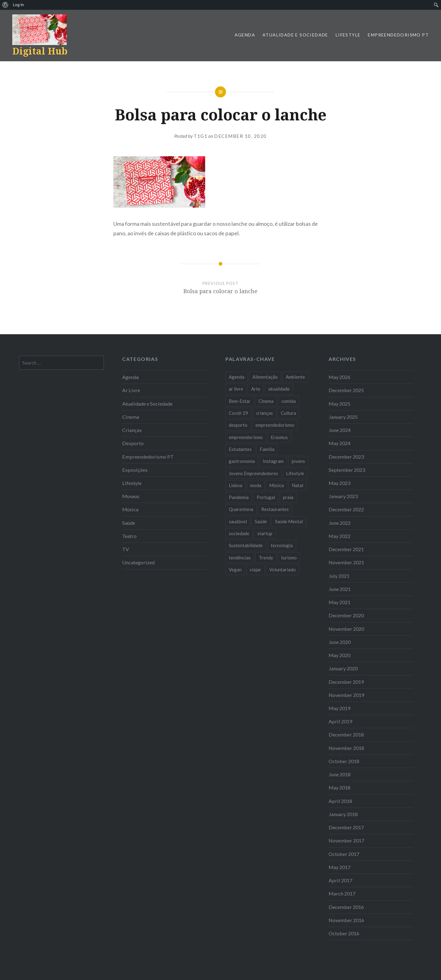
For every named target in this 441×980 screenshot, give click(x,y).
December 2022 (346, 509)
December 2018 (346, 734)
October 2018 (344, 761)
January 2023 (343, 496)
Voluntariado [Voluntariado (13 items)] (283, 569)
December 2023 (346, 457)
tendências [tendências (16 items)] (240, 558)
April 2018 (340, 801)
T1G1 (200, 136)
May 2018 (339, 787)
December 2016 (346, 907)
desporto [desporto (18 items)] (238, 425)
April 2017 (340, 880)
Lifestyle (348, 35)
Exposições (135, 470)
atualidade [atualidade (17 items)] (279, 389)
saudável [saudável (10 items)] (238, 521)
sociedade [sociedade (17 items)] (239, 533)
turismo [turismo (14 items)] (289, 558)
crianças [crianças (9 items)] (264, 413)
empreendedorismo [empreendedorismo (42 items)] (275, 425)
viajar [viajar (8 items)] (255, 569)
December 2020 (346, 615)
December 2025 (346, 390)
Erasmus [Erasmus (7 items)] (279, 437)
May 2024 (339, 443)
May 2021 (339, 602)
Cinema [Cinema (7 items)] (266, 401)
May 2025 (339, 404)
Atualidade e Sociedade (295, 35)
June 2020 (340, 642)
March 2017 (342, 893)
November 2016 (346, 920)
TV (126, 549)
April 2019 (340, 721)
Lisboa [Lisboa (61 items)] (236, 485)
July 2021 (339, 576)
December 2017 (346, 827)
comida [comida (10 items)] (289, 401)
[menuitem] (5, 5)
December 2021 (346, 549)
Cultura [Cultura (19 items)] (288, 413)
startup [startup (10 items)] (265, 533)
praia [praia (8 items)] (288, 497)
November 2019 (346, 695)
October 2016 (344, 933)
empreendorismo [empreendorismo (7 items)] (246, 437)
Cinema (131, 417)
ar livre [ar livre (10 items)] (236, 389)
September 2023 (347, 470)
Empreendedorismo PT (398, 35)
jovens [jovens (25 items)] (298, 461)
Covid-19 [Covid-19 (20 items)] (238, 413)
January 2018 (343, 814)
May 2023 (339, 483)
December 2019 (346, 682)
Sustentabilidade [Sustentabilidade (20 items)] (246, 545)
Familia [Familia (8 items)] (267, 449)
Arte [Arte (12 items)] (256, 389)
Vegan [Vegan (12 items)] (235, 569)
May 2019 (339, 708)
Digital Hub (40, 51)
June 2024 (340, 430)
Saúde (129, 523)
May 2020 (339, 655)
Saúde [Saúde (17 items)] (261, 521)
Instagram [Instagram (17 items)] (273, 461)
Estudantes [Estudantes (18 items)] (240, 449)
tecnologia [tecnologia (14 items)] (282, 545)
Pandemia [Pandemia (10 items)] (239, 497)
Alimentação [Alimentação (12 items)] (265, 377)
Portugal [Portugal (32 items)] (266, 497)
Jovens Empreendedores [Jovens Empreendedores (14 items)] (253, 473)
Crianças (132, 430)
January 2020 (343, 668)
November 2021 (346, 562)
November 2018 (346, 748)
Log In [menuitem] (18, 5)
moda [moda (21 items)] (256, 485)
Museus (131, 496)
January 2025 (343, 417)
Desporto (133, 443)
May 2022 (339, 536)
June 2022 (340, 523)
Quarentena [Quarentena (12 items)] (241, 509)
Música (130, 509)
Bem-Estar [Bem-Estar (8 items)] (240, 401)
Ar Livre (131, 390)
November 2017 (346, 840)
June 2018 (340, 774)
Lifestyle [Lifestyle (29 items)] (295, 473)
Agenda (245, 35)
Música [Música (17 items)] (277, 485)
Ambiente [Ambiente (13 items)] (295, 377)
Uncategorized (138, 562)
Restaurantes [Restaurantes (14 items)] (275, 509)
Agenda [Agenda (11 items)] (237, 377)
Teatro (129, 536)
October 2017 (344, 854)
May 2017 (339, 867)
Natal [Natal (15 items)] (298, 485)
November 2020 (346, 629)
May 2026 (339, 377)
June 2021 (340, 589)
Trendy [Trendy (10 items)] (266, 558)
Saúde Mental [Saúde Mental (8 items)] (289, 521)
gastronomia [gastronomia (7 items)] (242, 461)
